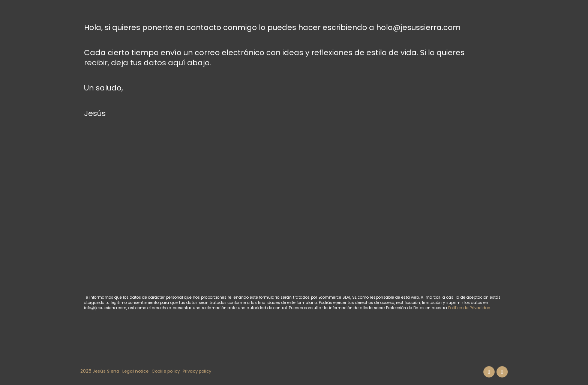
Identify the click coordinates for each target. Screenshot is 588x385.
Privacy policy (204, 371)
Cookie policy (169, 371)
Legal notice (137, 371)
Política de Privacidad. (470, 308)
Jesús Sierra (106, 371)
